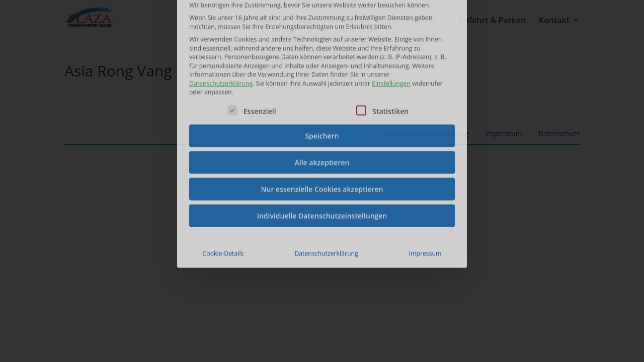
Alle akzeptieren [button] (322, 100)
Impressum (425, 191)
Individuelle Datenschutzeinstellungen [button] (322, 154)
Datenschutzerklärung (221, 21)
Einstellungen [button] (391, 21)
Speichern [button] (322, 74)
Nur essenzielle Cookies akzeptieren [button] (322, 127)
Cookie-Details (223, 191)
